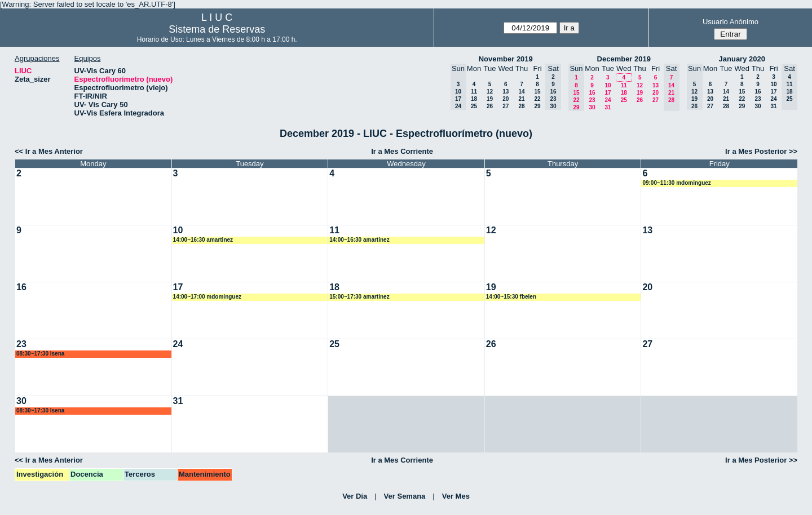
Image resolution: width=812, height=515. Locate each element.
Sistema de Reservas (217, 29)
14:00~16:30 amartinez (203, 240)
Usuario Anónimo (731, 22)
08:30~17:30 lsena (40, 354)
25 (474, 106)
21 (521, 99)
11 (474, 92)
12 (490, 92)
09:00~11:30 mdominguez (676, 183)
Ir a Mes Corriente (402, 151)
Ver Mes (456, 496)
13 (506, 92)
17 (608, 93)
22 (537, 99)
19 (490, 99)
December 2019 (624, 59)
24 (608, 100)
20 (506, 99)
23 (592, 100)
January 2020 (742, 59)
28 (521, 106)
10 (608, 85)
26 (490, 106)
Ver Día (355, 496)
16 (592, 93)
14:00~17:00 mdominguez (207, 297)
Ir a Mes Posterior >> (761, 151)
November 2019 (506, 59)
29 (537, 106)
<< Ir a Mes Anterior (49, 151)
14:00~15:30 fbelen (511, 297)
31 (608, 107)
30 (592, 107)
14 (521, 92)
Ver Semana (405, 496)
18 (474, 99)
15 (537, 92)
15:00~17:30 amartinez (359, 297)
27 (506, 106)
